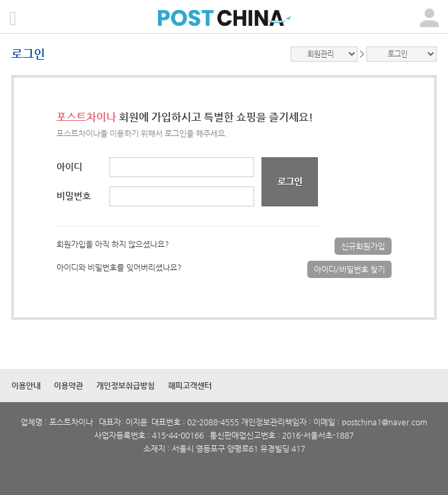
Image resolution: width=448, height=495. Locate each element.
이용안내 (26, 386)
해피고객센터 (190, 386)
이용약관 (68, 386)
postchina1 (362, 422)
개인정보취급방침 (125, 386)
